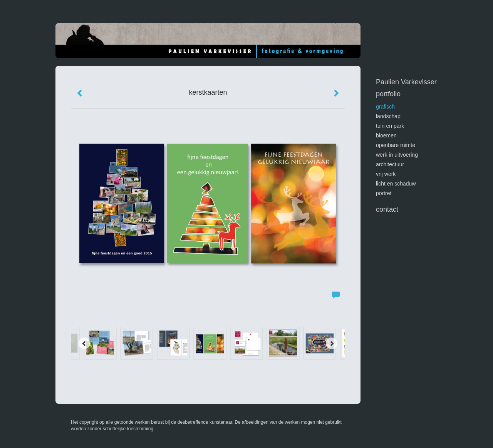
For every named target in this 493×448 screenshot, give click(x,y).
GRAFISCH (385, 107)
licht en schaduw (396, 184)
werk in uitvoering (397, 155)
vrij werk (386, 174)
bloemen (386, 135)
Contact (387, 209)
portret (384, 193)
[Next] (332, 343)
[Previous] (84, 343)
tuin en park (390, 126)
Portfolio (388, 94)
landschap (388, 116)
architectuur (390, 164)
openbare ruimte (396, 145)
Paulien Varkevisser (406, 82)
